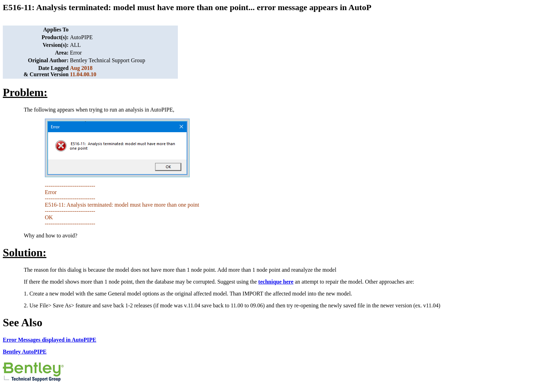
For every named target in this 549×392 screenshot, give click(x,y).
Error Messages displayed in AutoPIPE (50, 340)
